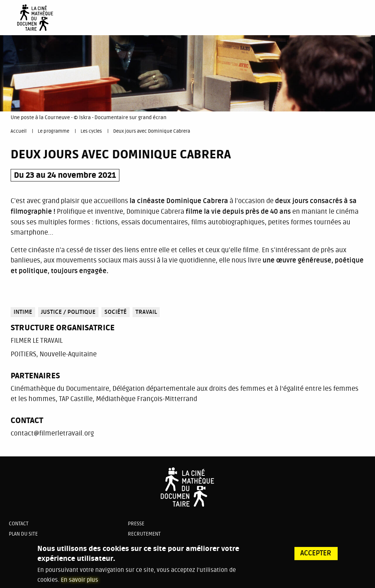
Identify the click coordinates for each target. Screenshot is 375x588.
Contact (19, 524)
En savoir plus (79, 583)
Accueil (18, 131)
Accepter (316, 556)
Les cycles (91, 131)
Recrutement (144, 534)
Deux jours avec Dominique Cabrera (152, 131)
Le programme (53, 131)
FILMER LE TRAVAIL (37, 341)
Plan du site (23, 534)
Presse (136, 524)
